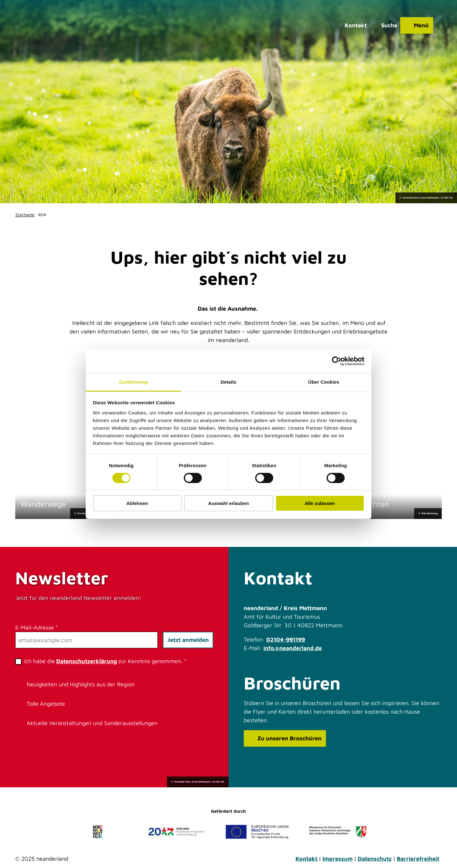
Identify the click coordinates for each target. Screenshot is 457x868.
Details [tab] (228, 382)
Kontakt (306, 859)
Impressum (338, 859)
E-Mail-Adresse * (36, 627)
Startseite (25, 215)
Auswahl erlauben (228, 503)
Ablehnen (137, 503)
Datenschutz (375, 859)
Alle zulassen (320, 503)
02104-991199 (286, 639)
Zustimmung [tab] (133, 382)
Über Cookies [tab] (324, 382)
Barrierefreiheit (418, 859)
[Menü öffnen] (415, 27)
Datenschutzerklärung (87, 661)
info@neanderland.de (293, 648)
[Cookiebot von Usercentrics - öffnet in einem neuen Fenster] (337, 361)
